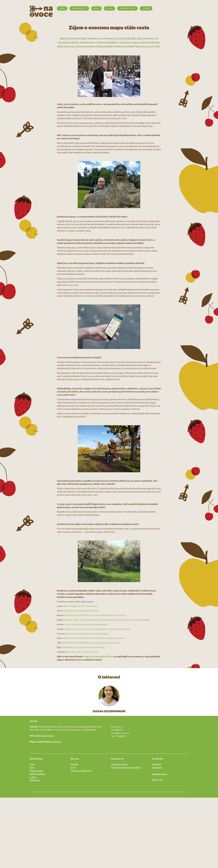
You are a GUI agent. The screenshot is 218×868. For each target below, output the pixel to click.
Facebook (156, 764)
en (90, 771)
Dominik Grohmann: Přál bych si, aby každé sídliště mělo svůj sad (95, 615)
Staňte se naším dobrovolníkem (126, 767)
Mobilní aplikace (38, 774)
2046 (37, 736)
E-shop (33, 777)
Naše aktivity (79, 8)
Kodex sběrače (37, 771)
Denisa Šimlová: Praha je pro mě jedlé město (87, 634)
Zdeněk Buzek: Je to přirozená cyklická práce (84, 647)
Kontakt (75, 764)
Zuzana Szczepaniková (109, 711)
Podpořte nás (127, 8)
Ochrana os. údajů (79, 771)
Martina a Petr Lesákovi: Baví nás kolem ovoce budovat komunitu (94, 638)
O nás (109, 8)
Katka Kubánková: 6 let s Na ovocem (80, 606)
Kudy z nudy (157, 780)
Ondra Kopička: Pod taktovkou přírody (80, 611)
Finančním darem (119, 764)
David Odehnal (47, 736)
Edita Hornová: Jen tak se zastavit (82, 652)
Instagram (157, 767)
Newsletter (35, 780)
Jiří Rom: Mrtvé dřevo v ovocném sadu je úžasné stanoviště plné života (97, 629)
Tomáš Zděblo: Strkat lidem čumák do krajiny (86, 624)
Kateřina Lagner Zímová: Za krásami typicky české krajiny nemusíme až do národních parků (107, 620)
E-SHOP (146, 8)
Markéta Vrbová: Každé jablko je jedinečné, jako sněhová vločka (91, 643)
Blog (96, 8)
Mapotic (58, 742)
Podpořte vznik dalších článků (98, 656)
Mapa (62, 8)
